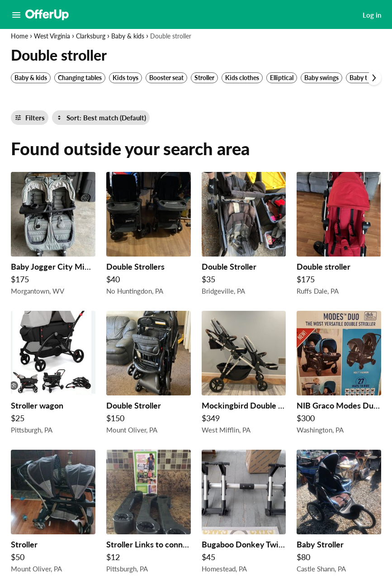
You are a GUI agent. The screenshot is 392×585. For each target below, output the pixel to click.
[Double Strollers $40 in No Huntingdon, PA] (149, 236)
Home (19, 36)
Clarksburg (91, 36)
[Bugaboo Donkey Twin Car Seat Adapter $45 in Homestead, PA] (244, 514)
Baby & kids (128, 36)
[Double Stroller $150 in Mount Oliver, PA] (149, 375)
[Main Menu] (16, 15)
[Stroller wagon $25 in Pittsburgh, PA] (53, 375)
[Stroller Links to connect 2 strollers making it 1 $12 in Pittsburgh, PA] (149, 514)
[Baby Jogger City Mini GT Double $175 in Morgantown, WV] (53, 236)
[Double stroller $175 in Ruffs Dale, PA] (339, 236)
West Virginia (52, 36)
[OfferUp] (47, 15)
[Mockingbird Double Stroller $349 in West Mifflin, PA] (244, 375)
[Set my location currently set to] (48, 99)
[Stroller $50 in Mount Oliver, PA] (53, 514)
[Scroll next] (374, 78)
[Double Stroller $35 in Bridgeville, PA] (244, 236)
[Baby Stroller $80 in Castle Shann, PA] (339, 514)
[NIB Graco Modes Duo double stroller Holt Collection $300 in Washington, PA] (339, 375)
